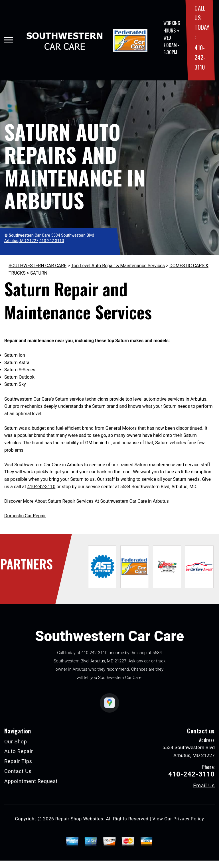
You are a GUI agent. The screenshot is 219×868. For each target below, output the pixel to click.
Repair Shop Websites (79, 819)
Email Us (204, 786)
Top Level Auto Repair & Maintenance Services (118, 266)
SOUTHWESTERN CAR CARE (37, 266)
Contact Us (18, 771)
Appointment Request (31, 781)
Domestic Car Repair (25, 516)
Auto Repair (19, 751)
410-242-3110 (200, 57)
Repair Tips (18, 761)
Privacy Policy (189, 819)
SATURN (39, 273)
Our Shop (16, 742)
